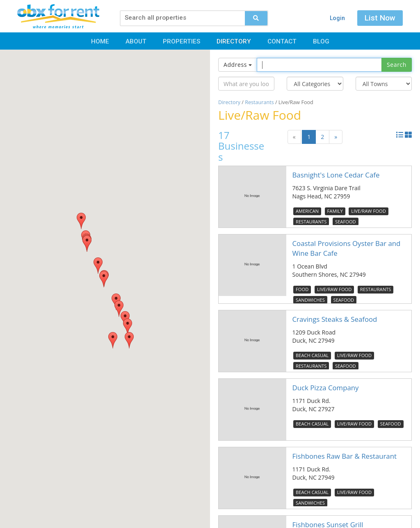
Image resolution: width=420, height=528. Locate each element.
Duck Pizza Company (326, 388)
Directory (234, 41)
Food (302, 289)
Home (100, 41)
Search (397, 65)
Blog (321, 41)
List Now (380, 18)
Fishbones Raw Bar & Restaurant (345, 456)
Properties (181, 41)
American (307, 211)
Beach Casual (312, 355)
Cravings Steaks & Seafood (335, 319)
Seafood (346, 222)
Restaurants (259, 102)
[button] (129, 340)
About (136, 41)
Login (337, 18)
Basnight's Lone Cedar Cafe (336, 175)
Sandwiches (310, 300)
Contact (282, 41)
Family (335, 211)
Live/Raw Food (368, 211)
